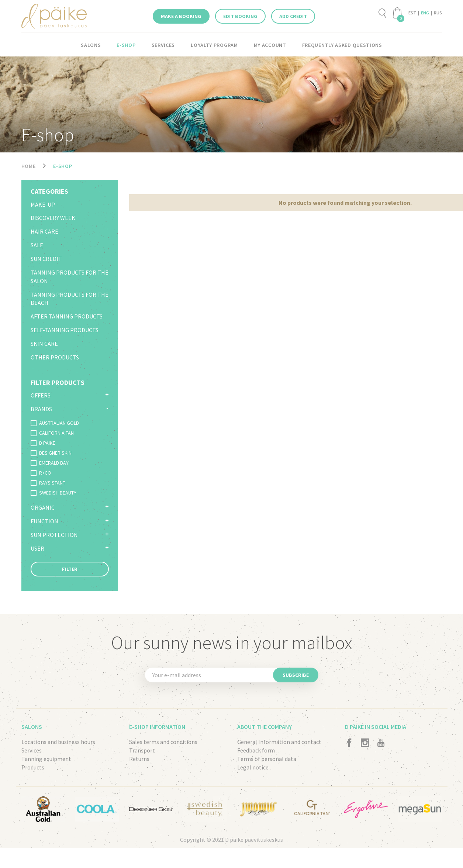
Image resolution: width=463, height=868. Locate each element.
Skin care (44, 344)
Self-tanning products (65, 330)
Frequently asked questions (342, 45)
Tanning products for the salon (70, 277)
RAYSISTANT (48, 483)
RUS (438, 13)
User (37, 548)
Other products (55, 357)
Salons (91, 45)
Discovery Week (53, 218)
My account (270, 45)
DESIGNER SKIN (51, 453)
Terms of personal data (267, 759)
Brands (41, 409)
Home (29, 166)
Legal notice (253, 767)
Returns (139, 759)
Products (33, 767)
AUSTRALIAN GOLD (55, 423)
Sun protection (54, 535)
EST (412, 13)
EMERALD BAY (50, 463)
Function (44, 521)
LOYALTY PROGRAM (214, 45)
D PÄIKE (43, 443)
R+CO (41, 473)
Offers (41, 395)
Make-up (43, 204)
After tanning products (67, 316)
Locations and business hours (58, 742)
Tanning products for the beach (70, 299)
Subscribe (296, 675)
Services (163, 45)
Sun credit (46, 259)
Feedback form (256, 750)
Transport (142, 750)
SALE (37, 245)
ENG (425, 13)
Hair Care (44, 231)
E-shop (126, 45)
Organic (43, 507)
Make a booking (181, 16)
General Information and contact (279, 742)
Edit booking (240, 16)
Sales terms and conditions (163, 742)
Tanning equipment (46, 759)
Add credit (293, 16)
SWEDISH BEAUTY (53, 493)
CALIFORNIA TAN (52, 433)
